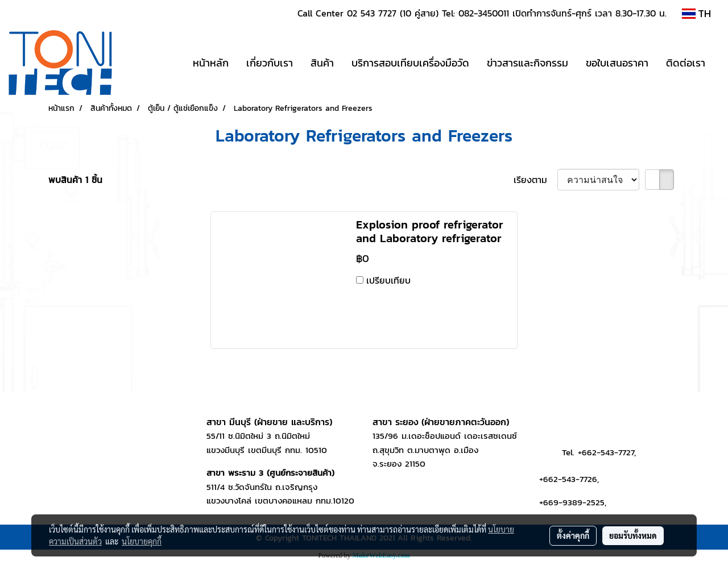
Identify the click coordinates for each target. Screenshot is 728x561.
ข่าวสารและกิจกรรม (528, 63)
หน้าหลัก (211, 63)
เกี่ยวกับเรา (270, 63)
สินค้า (322, 63)
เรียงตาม (535, 180)
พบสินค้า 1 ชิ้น (75, 180)
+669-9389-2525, (573, 502)
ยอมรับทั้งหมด (633, 535)
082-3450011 (484, 13)
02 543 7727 (372, 13)
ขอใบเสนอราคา (617, 63)
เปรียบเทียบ (388, 280)
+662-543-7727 (606, 452)
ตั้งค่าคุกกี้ (573, 535)
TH (696, 13)
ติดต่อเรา (686, 63)
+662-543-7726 (568, 479)
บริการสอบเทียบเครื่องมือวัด (410, 63)
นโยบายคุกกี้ (142, 541)
